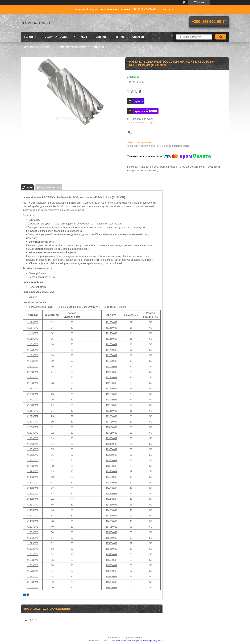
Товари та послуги (56, 37)
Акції (84, 37)
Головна (30, 37)
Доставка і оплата (37, 47)
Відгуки (99, 47)
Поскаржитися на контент (123, 641)
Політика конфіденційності (150, 641)
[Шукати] (221, 37)
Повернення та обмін (72, 47)
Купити (139, 101)
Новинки (100, 37)
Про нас (118, 37)
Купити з (146, 111)
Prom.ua (141, 638)
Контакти (168, 9)
